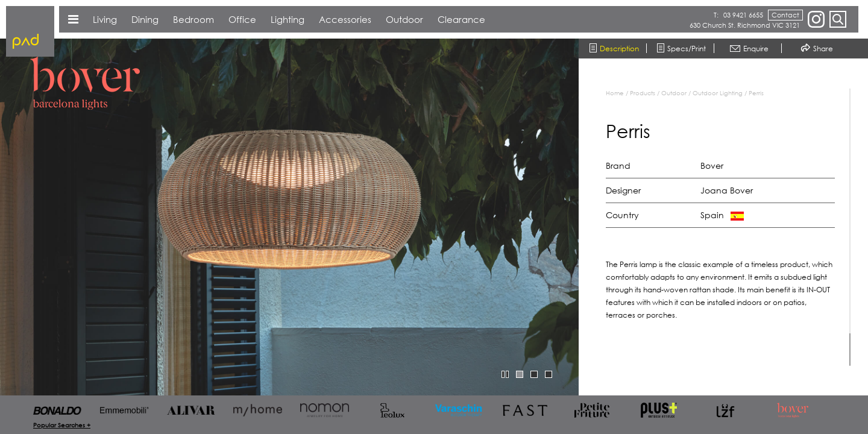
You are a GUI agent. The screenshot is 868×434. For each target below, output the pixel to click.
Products (643, 93)
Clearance (461, 19)
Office (242, 19)
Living (105, 19)
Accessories (345, 19)
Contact (785, 15)
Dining (145, 19)
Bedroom (193, 19)
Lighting (288, 19)
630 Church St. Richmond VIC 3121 (745, 25)
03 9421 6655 (743, 15)
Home (615, 93)
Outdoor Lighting (718, 93)
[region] (729, 227)
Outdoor (674, 93)
